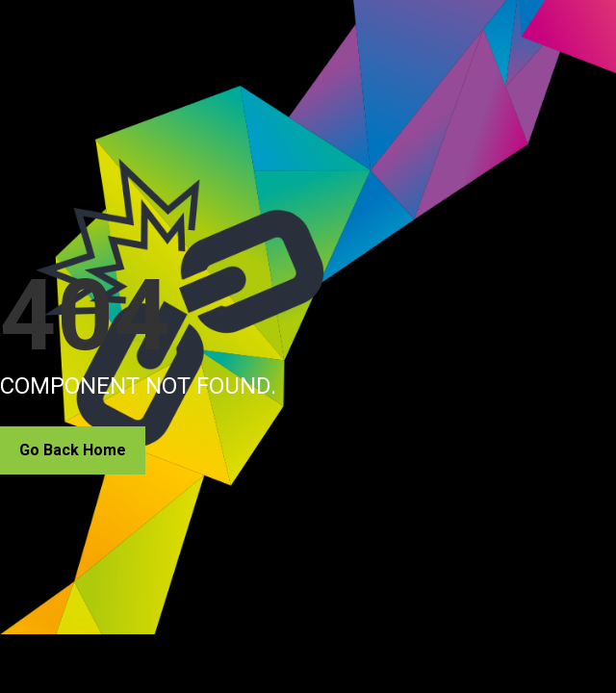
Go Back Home (73, 450)
